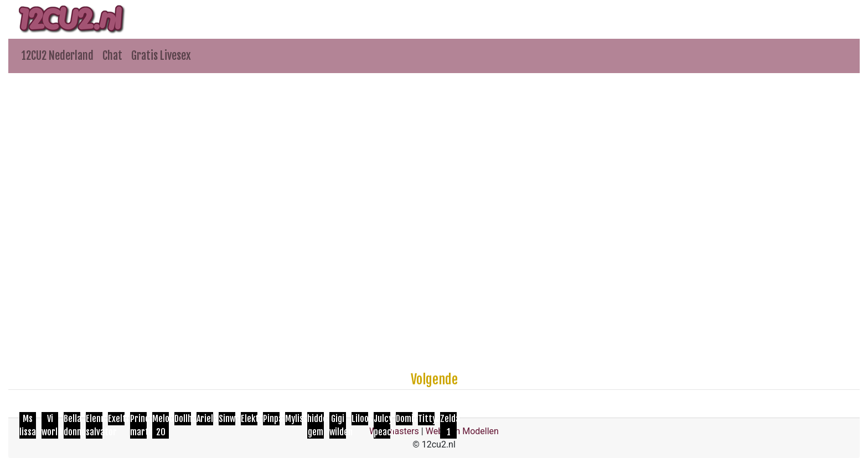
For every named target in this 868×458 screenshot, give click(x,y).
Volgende (434, 379)
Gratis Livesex (161, 56)
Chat (112, 56)
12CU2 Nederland (58, 56)
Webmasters (394, 431)
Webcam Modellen (462, 431)
